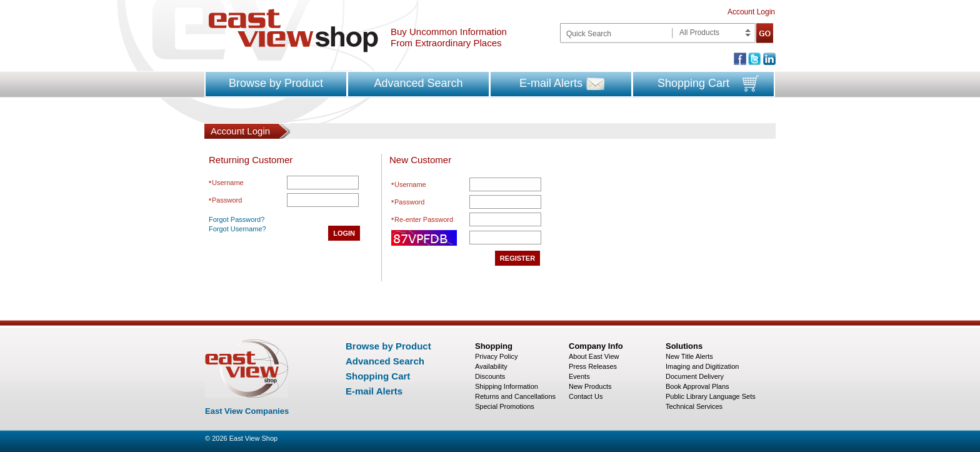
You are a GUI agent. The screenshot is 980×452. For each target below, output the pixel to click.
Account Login (751, 12)
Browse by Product (276, 83)
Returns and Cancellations (515, 396)
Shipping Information (507, 386)
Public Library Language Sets (711, 396)
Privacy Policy (496, 356)
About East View (594, 356)
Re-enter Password (424, 219)
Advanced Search (418, 83)
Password (227, 200)
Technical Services (694, 406)
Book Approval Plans (697, 386)
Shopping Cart (693, 83)
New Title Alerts (689, 356)
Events (579, 376)
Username (228, 183)
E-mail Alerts (551, 83)
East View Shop (253, 438)
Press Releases (593, 366)
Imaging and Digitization (702, 366)
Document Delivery (695, 376)
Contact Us (586, 396)
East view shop (293, 31)
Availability (491, 366)
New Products (590, 386)
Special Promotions (505, 406)
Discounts (490, 376)
